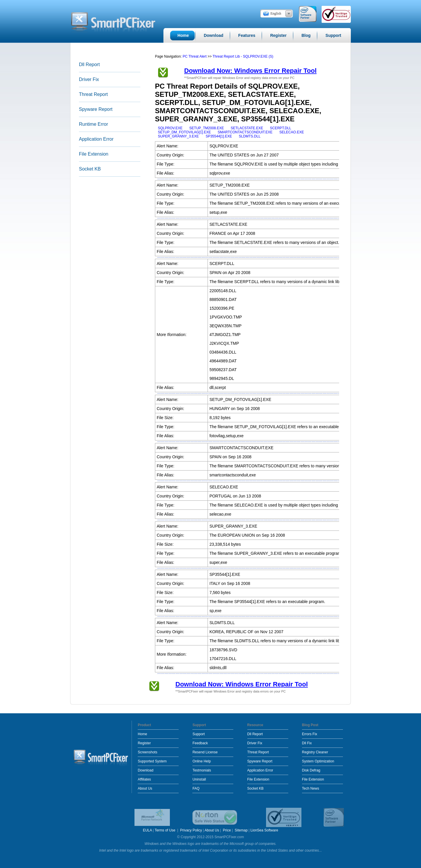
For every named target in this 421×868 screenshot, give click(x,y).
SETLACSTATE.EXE (247, 128)
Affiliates (144, 779)
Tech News (311, 788)
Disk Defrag (311, 770)
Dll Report (89, 64)
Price (227, 830)
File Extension (94, 154)
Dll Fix (307, 743)
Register (144, 743)
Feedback (200, 743)
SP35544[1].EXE (219, 136)
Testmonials (202, 770)
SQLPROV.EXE (170, 128)
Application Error (96, 139)
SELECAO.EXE (291, 132)
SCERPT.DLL (281, 128)
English (276, 13)
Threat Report (93, 94)
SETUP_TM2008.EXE (207, 128)
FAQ (196, 788)
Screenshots (147, 752)
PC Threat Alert (195, 56)
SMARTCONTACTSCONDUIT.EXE (245, 132)
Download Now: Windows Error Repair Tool (250, 71)
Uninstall (199, 779)
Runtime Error (94, 124)
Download (145, 770)
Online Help (202, 761)
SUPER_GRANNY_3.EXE (178, 136)
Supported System (152, 761)
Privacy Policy (191, 830)
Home (142, 734)
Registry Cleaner (315, 752)
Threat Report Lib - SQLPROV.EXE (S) (243, 56)
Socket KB (90, 169)
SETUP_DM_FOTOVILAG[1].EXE (184, 132)
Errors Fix (310, 734)
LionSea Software (264, 830)
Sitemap (241, 830)
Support (199, 734)
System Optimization (318, 761)
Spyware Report (96, 109)
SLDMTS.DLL (250, 136)
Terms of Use (165, 830)
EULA (147, 830)
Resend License (205, 752)
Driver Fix (89, 79)
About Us (145, 788)
